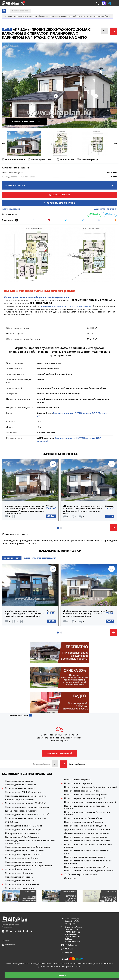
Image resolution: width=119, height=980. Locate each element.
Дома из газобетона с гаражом (21, 811)
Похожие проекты (12, 558)
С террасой (70, 878)
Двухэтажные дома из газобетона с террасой (87, 830)
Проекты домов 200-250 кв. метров (23, 792)
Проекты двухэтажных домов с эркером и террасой (90, 802)
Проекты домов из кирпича (19, 781)
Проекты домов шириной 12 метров (24, 826)
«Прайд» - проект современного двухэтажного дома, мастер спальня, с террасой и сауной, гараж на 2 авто (24, 613)
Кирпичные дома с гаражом (19, 800)
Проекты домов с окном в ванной (22, 884)
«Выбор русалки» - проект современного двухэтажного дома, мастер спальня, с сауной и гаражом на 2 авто (84, 613)
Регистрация (10, 945)
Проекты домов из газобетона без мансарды (87, 841)
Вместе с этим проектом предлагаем (40, 558)
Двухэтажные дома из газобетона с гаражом (87, 833)
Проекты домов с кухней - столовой (23, 854)
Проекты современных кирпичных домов (85, 826)
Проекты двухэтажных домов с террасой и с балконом (86, 807)
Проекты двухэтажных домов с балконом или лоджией (87, 813)
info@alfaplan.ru (71, 945)
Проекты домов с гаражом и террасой (84, 791)
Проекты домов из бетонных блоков (24, 862)
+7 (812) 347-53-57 (72, 937)
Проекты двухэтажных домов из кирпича (26, 796)
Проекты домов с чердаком (19, 877)
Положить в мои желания (61, 203)
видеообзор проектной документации (48, 297)
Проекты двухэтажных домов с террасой (85, 798)
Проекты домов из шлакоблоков (22, 858)
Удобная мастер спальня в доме (80, 874)
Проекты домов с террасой (78, 783)
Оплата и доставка (15, 159)
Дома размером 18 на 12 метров (22, 837)
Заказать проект (61, 195)
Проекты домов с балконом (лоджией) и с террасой (91, 787)
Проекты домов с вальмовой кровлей (24, 851)
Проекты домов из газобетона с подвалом (86, 837)
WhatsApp (95, 214)
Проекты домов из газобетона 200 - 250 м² (27, 815)
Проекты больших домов (18, 869)
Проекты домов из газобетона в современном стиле (88, 852)
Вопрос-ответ (67, 159)
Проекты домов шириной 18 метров (24, 830)
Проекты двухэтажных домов (20, 788)
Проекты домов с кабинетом (20, 888)
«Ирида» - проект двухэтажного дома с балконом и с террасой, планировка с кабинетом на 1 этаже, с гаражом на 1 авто (83, 510)
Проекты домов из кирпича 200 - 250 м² (25, 803)
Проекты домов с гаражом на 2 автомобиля (27, 847)
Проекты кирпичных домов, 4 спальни (84, 822)
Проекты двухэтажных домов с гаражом (25, 818)
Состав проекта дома (42, 159)
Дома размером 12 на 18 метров (22, 833)
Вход (7, 940)
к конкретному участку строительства (66, 306)
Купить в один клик (11, 209)
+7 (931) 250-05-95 (72, 932)
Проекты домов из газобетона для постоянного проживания (88, 862)
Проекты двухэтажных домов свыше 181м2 (86, 867)
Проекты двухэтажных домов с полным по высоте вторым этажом (30, 842)
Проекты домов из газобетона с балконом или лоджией (88, 846)
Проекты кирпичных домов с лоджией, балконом (89, 871)
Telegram (110, 214)
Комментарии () (89, 159)
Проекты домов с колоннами (20, 881)
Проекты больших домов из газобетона (84, 857)
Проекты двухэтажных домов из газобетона (27, 807)
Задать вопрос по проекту (105, 209)
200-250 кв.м (12, 822)
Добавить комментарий (59, 753)
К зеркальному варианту (24, 122)
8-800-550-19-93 (71, 930)
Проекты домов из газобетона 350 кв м (84, 818)
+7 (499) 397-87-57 (72, 941)
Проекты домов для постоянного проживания (28, 866)
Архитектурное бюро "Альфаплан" (15, 922)
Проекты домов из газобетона (21, 785)
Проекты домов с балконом (19, 873)
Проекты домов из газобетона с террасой (85, 795)
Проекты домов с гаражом (78, 780)
